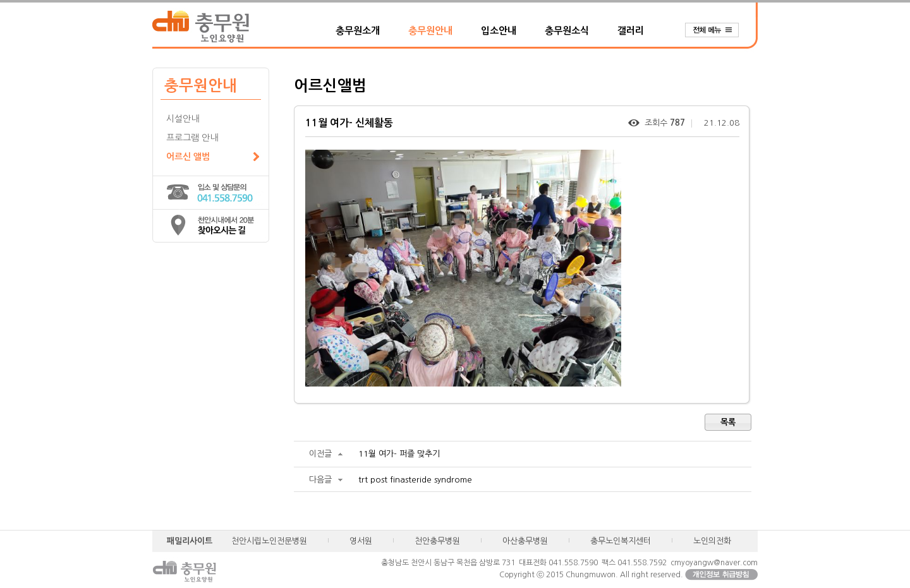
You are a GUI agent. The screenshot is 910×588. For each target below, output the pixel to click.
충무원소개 (358, 31)
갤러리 (631, 31)
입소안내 (499, 31)
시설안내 (183, 119)
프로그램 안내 (192, 138)
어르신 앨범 (188, 157)
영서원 (361, 541)
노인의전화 (712, 541)
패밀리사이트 (190, 541)
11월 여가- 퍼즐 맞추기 (399, 454)
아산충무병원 (525, 541)
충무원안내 (430, 31)
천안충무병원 (437, 541)
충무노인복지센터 (621, 541)
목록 (728, 422)
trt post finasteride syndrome (415, 480)
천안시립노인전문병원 (269, 541)
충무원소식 (567, 31)
